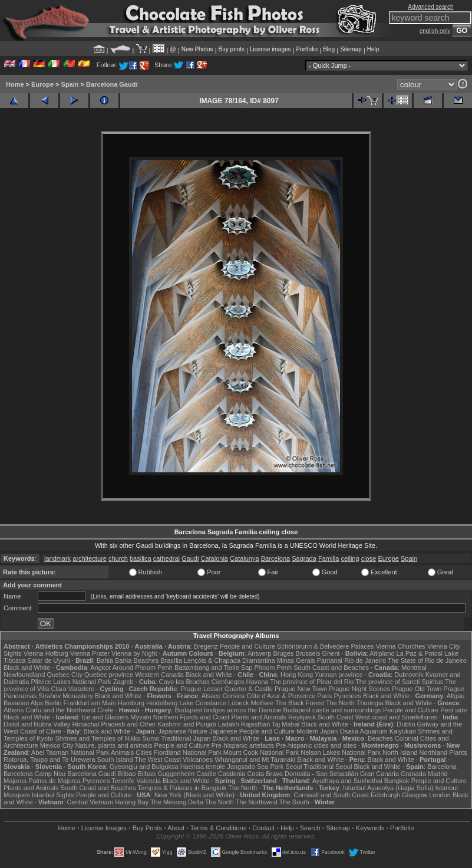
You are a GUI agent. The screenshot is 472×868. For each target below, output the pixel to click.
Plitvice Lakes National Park (71, 682)
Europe (42, 84)
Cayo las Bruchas (184, 682)
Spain (70, 84)
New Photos (197, 49)
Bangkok (397, 781)
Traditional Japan (186, 738)
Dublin (406, 724)
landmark (57, 558)
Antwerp (259, 653)
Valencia (148, 781)
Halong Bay (132, 802)
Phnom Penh (273, 668)
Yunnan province (339, 675)
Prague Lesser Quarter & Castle (227, 689)
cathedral (166, 558)
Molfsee (263, 703)
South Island (115, 759)
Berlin (53, 703)
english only (435, 31)
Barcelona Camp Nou (34, 774)
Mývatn (141, 717)
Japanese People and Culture (252, 731)
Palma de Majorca (55, 781)
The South (294, 802)
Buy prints (232, 49)
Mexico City (57, 745)
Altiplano (382, 653)
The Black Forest (300, 703)
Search (310, 828)
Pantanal (330, 660)
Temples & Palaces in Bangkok (182, 788)
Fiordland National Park (188, 752)
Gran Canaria (379, 774)
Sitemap (351, 49)
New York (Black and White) (194, 795)
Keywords (370, 828)
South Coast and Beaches (331, 668)
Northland (433, 752)
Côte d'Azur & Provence (281, 696)
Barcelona (276, 558)
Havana (258, 682)
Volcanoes (198, 759)
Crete (106, 710)
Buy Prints (147, 828)
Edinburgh (385, 795)
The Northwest (256, 802)
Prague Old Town (417, 689)
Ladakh (229, 724)
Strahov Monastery (65, 696)
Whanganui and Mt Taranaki (255, 759)
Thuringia (370, 703)
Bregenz (206, 646)
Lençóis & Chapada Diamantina (230, 660)
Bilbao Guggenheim (166, 774)
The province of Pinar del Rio (312, 682)
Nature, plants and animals (114, 745)
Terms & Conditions (218, 828)
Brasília (171, 660)
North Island (400, 752)
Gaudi (190, 558)
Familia (329, 558)
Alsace (211, 696)
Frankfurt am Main (90, 703)
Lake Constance (203, 703)
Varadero (81, 689)
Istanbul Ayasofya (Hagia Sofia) (388, 788)
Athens (14, 710)
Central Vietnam (90, 802)
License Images (104, 828)
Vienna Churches (401, 646)
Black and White (27, 668)
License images (270, 49)
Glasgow (415, 795)
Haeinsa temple (203, 767)
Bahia (105, 660)
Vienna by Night (134, 653)
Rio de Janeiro (365, 660)
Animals (122, 752)
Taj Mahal (285, 724)
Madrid (438, 774)
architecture (89, 558)
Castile (206, 774)
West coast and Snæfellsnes (396, 717)
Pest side (453, 710)
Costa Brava (265, 774)
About (176, 828)
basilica (141, 558)
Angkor (100, 668)
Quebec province (109, 675)
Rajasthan (256, 724)
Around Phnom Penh (143, 668)
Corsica (234, 696)
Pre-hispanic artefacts (243, 745)
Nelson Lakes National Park (341, 752)
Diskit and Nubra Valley (37, 724)
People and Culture (247, 646)
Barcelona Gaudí (112, 84)
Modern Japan (317, 731)
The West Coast (158, 759)
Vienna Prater (90, 653)
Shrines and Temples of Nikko (98, 738)
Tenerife (123, 781)
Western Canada (159, 675)
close (369, 558)
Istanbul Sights (53, 795)
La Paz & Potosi (420, 653)
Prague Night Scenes (359, 689)
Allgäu (456, 696)
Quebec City (65, 675)
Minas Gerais (296, 660)
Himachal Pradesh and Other (114, 724)
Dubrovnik (409, 675)
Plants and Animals (259, 717)
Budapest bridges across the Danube (228, 710)
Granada (413, 774)
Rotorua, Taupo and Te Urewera (49, 759)
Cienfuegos (228, 682)
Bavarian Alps (23, 703)
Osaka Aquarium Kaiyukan (378, 731)
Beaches (380, 738)
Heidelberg (162, 703)
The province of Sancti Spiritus (399, 682)
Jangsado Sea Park (255, 767)
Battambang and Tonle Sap (214, 668)
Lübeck (238, 703)
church (118, 558)
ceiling (350, 558)
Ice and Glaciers (105, 717)
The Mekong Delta (177, 802)
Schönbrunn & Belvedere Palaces (326, 646)
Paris (324, 696)
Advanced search (430, 7)
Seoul (293, 767)
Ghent (331, 653)
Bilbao (127, 774)
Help (373, 49)
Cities (144, 752)
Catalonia (214, 558)
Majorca (15, 781)
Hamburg (131, 703)
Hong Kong (297, 675)
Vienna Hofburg (46, 653)
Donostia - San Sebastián (321, 774)
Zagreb (123, 682)
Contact (263, 828)
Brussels (308, 653)
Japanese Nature (183, 731)
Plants (458, 752)
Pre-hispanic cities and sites (316, 745)
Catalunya (245, 558)
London (440, 795)
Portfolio (307, 49)
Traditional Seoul (328, 767)
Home (15, 84)
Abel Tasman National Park (70, 752)
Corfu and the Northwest (60, 710)
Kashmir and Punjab (187, 724)
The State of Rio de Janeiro (427, 660)
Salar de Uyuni (49, 660)
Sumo (151, 738)
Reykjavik (302, 717)
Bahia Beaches (137, 660)
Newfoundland (24, 675)
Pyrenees (347, 696)
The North (340, 703)
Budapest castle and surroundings (332, 710)
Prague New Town (301, 689)
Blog (329, 49)
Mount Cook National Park (261, 752)
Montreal (414, 668)
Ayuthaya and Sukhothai (347, 781)
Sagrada (304, 558)
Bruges (283, 653)
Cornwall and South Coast (331, 795)
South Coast (336, 717)
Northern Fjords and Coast (192, 717)
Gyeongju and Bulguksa (144, 767)
